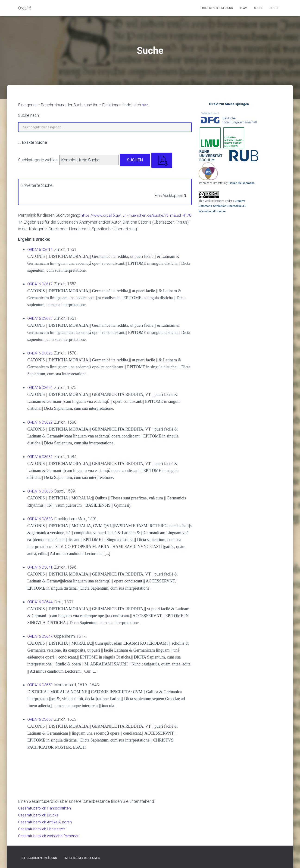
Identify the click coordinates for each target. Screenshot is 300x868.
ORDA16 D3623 (41, 359)
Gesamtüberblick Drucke (40, 818)
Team (244, 8)
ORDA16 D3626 (41, 393)
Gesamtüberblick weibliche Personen (52, 839)
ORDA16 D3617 (41, 290)
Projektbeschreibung (217, 8)
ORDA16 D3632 (41, 462)
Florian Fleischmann (242, 183)
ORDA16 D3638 (41, 523)
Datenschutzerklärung (39, 858)
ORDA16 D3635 (41, 496)
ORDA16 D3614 (41, 256)
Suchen (135, 160)
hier (145, 105)
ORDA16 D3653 (41, 723)
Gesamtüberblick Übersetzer (44, 832)
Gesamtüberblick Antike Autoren (47, 825)
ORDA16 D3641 (41, 572)
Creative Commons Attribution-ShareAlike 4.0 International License (222, 206)
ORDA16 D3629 (41, 427)
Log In (274, 8)
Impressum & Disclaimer (82, 858)
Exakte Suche (34, 142)
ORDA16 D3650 (41, 689)
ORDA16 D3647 (41, 640)
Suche (259, 8)
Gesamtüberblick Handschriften (47, 812)
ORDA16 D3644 (41, 606)
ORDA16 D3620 (41, 324)
